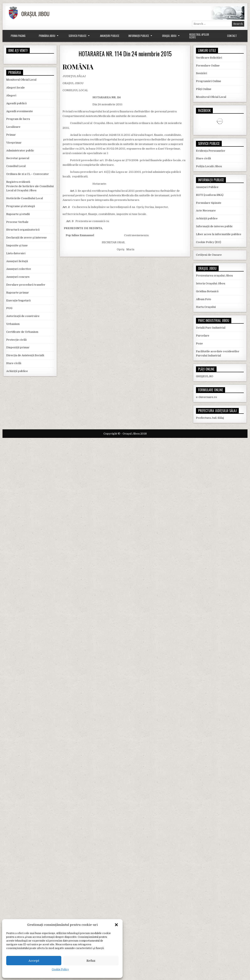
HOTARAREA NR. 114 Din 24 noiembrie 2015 (125, 54)
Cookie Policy (60, 969)
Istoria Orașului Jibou (211, 283)
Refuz (91, 961)
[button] (116, 925)
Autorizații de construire (23, 316)
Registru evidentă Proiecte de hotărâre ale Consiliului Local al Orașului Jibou (30, 186)
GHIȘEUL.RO (205, 376)
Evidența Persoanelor (211, 151)
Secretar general (18, 158)
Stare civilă (14, 363)
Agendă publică (16, 103)
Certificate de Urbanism (22, 332)
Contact (232, 36)
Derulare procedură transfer (26, 285)
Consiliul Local (16, 166)
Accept (34, 961)
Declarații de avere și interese (26, 238)
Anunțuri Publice (110, 36)
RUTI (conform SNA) (210, 195)
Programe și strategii (21, 206)
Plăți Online (204, 89)
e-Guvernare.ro (206, 397)
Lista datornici (16, 253)
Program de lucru (18, 119)
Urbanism (13, 324)
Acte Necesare (206, 211)
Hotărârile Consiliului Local (25, 198)
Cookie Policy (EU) (209, 242)
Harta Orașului (206, 307)
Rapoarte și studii (18, 214)
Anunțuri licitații (17, 261)
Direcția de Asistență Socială (25, 355)
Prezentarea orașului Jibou (214, 276)
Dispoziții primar (18, 347)
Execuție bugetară (18, 300)
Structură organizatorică (23, 230)
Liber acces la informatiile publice (219, 234)
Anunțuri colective (19, 269)
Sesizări (201, 73)
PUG (9, 308)
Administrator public (20, 150)
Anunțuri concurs (18, 277)
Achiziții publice (17, 371)
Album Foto (204, 299)
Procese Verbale (17, 222)
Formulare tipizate (209, 203)
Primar (11, 135)
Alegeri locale (15, 88)
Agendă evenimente (20, 111)
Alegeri (11, 95)
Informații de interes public (214, 226)
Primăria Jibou (47, 36)
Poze (199, 343)
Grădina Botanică (207, 291)
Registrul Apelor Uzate (199, 36)
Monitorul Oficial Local (21, 80)
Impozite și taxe (17, 245)
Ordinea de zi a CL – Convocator (28, 174)
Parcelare (203, 336)
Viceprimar (14, 143)
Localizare (13, 127)
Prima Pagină (18, 36)
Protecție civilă (16, 340)
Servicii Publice (78, 36)
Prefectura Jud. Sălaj (210, 418)
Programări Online (209, 81)
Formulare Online (208, 66)
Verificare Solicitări (209, 58)
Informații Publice (139, 36)
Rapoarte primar (18, 293)
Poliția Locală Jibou (209, 166)
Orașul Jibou (169, 36)
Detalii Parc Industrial (211, 328)
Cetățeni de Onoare (209, 255)
